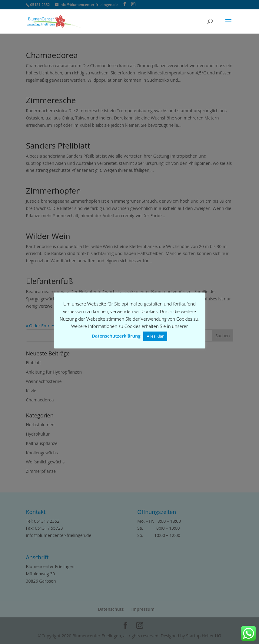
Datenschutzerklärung (116, 336)
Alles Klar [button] (155, 336)
